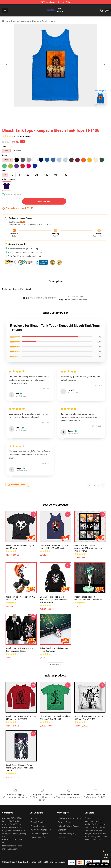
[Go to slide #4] (52, 113)
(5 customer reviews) (23, 136)
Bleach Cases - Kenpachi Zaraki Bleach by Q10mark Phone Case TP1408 (19, 768)
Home (5, 21)
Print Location (8, 179)
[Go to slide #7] (95, 113)
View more (56, 665)
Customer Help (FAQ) (67, 834)
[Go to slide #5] (66, 113)
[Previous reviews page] (90, 485)
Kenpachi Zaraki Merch (43, 21)
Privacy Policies (37, 826)
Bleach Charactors (20, 21)
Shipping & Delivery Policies (70, 818)
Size (4, 170)
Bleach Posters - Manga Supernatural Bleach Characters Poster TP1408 (88, 548)
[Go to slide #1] (9, 113)
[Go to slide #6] (81, 113)
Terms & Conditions (39, 822)
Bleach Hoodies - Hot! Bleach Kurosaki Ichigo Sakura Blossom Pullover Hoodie (54, 600)
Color (5, 155)
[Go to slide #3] (38, 113)
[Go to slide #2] (23, 113)
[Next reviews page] (103, 485)
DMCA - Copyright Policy (41, 830)
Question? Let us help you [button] (98, 865)
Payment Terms (65, 822)
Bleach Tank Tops (75, 297)
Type (4, 146)
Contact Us (63, 830)
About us (34, 818)
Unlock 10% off (106, 856)
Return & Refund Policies (68, 826)
